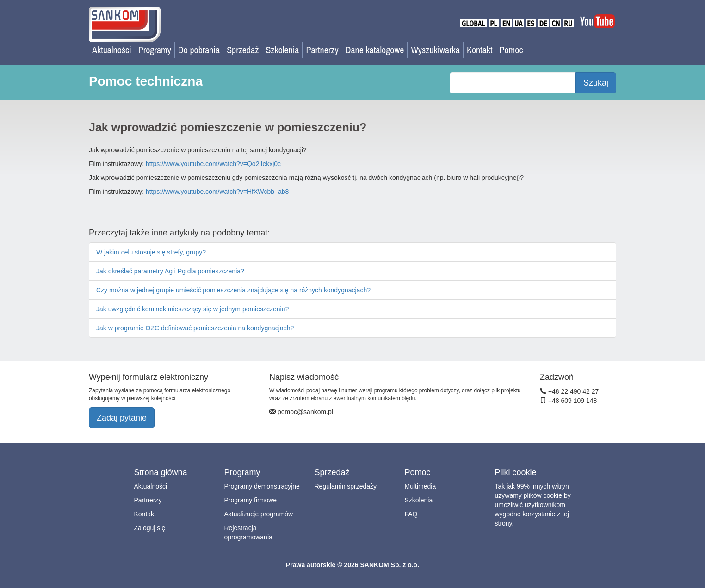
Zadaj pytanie (122, 418)
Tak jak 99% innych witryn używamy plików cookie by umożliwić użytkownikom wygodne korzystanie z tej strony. (533, 505)
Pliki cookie (516, 472)
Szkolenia (282, 50)
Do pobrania (199, 50)
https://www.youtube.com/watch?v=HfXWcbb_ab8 (217, 192)
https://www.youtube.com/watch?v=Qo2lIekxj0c (213, 164)
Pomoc (511, 50)
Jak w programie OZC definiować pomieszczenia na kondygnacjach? (195, 328)
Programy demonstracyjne (262, 486)
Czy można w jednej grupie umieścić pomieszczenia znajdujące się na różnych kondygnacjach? (233, 290)
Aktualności (112, 50)
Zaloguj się (150, 528)
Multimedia (421, 486)
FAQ (411, 514)
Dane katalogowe (375, 50)
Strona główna (161, 472)
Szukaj (596, 83)
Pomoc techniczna (146, 81)
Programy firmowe (251, 500)
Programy (155, 50)
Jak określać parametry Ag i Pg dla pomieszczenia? (170, 271)
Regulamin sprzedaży (346, 486)
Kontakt (480, 50)
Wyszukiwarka (435, 50)
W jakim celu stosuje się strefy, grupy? (151, 252)
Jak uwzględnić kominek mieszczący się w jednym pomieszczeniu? (192, 309)
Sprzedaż (243, 50)
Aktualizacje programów (259, 514)
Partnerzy (322, 50)
